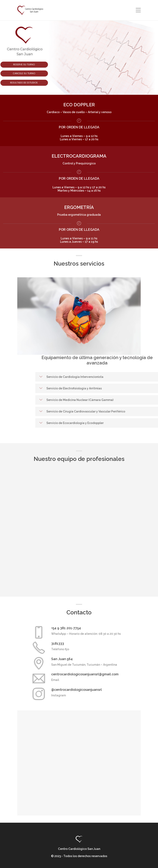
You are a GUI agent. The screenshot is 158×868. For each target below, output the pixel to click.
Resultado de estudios (24, 83)
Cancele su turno (24, 73)
